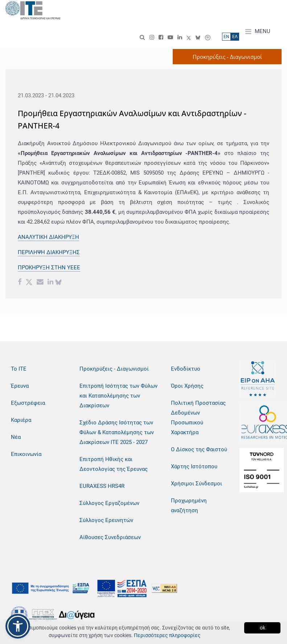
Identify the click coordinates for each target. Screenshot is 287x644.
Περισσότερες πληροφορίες (167, 635)
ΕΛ (235, 37)
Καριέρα (21, 420)
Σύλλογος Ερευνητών (106, 520)
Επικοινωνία (26, 454)
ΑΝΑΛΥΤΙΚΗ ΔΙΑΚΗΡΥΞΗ (48, 237)
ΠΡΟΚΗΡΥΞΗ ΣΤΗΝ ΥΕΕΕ (49, 268)
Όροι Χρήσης (187, 386)
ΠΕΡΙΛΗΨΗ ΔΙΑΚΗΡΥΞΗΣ (49, 252)
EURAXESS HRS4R (102, 486)
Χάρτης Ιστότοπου (194, 466)
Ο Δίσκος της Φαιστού (199, 449)
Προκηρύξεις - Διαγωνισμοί (114, 369)
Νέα (16, 437)
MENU (258, 32)
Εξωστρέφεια (28, 403)
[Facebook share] (20, 283)
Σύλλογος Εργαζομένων (109, 503)
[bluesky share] (58, 283)
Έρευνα (20, 386)
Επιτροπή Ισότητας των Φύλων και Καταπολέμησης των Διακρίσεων (118, 396)
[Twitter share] (29, 283)
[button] (18, 626)
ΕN (226, 37)
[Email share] (40, 283)
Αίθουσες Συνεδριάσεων (110, 537)
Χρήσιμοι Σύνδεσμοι (196, 484)
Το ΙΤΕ (19, 369)
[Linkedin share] (50, 283)
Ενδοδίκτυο (186, 369)
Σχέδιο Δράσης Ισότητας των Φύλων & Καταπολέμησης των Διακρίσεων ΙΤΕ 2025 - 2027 (117, 432)
